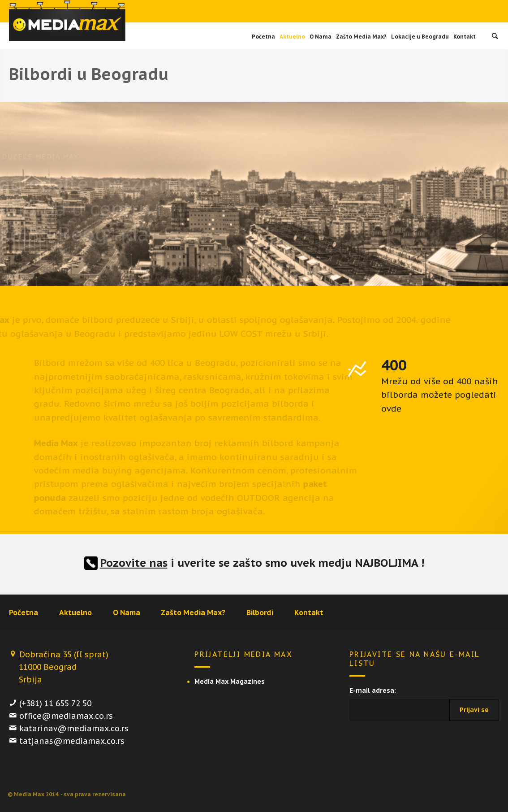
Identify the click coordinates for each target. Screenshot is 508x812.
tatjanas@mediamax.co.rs (72, 741)
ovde (391, 408)
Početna (263, 37)
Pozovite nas (134, 563)
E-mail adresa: (373, 690)
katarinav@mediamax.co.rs (74, 728)
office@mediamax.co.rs (66, 716)
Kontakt (465, 37)
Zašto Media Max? (361, 37)
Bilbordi (260, 612)
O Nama (321, 37)
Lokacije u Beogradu (420, 37)
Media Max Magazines (230, 682)
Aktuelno (292, 37)
